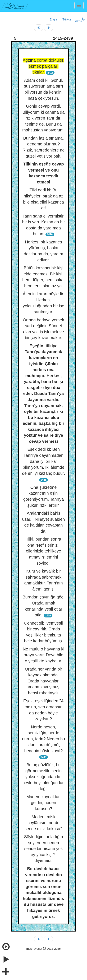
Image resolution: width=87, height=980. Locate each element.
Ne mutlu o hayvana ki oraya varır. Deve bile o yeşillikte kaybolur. (44, 655)
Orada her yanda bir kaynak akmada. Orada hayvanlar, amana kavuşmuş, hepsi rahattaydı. (44, 681)
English (55, 19)
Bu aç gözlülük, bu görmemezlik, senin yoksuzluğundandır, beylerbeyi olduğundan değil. (43, 777)
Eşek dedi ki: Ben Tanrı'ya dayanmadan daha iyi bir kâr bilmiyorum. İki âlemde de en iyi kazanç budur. (43, 461)
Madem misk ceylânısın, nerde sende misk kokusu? (43, 823)
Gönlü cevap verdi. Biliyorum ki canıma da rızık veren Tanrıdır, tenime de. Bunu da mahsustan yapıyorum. (43, 118)
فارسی (80, 20)
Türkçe (67, 19)
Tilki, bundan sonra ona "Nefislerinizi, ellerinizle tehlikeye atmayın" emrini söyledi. (43, 551)
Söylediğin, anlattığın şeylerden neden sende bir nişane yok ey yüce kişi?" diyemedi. (44, 849)
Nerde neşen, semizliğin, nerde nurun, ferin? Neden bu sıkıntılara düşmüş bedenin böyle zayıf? (43, 739)
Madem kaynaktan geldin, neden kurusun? (43, 803)
